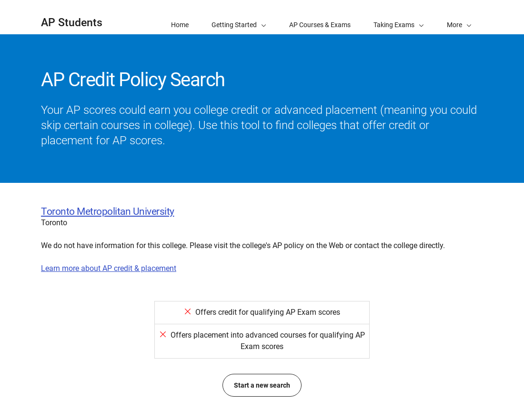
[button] (459, 17)
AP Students (72, 23)
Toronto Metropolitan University (108, 211)
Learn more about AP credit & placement (109, 268)
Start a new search (262, 385)
